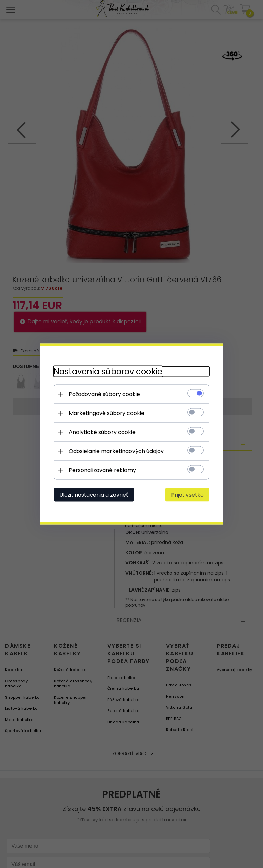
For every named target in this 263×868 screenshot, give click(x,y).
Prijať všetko (187, 495)
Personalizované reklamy (102, 470)
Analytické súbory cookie (102, 432)
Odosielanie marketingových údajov (116, 451)
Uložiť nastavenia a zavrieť (94, 495)
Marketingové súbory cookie (107, 413)
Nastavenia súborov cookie (108, 371)
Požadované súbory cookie (104, 394)
